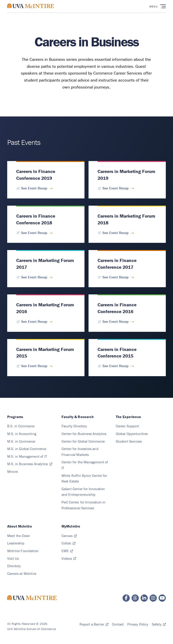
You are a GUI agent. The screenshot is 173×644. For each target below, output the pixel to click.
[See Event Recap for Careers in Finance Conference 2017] (116, 277)
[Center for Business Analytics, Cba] (84, 434)
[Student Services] (129, 441)
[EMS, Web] (67, 551)
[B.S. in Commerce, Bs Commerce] (21, 426)
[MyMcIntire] (71, 526)
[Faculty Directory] (74, 426)
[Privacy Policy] (138, 624)
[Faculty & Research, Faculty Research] (78, 417)
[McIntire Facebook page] (126, 598)
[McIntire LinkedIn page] (144, 598)
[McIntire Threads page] (135, 598)
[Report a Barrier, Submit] (94, 624)
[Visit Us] (13, 558)
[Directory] (14, 566)
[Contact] (118, 624)
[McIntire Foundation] (23, 551)
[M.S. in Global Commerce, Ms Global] (27, 449)
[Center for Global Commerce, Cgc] (83, 441)
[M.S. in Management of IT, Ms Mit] (27, 456)
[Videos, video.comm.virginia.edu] (69, 558)
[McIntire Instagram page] (153, 598)
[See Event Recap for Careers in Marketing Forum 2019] (116, 188)
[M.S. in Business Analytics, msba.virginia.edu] (30, 464)
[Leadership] (16, 543)
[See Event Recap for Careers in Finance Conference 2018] (34, 232)
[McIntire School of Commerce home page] (31, 10)
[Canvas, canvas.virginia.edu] (69, 536)
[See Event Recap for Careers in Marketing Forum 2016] (34, 321)
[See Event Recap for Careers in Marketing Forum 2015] (34, 366)
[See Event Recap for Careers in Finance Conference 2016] (116, 321)
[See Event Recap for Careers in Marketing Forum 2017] (34, 277)
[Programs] (15, 417)
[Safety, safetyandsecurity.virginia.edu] (159, 624)
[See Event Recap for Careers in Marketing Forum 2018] (116, 232)
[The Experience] (128, 417)
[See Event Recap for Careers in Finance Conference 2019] (34, 188)
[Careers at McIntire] (22, 573)
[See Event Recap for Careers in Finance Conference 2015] (116, 366)
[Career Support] (127, 426)
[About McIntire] (20, 526)
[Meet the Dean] (19, 536)
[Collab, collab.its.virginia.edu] (68, 543)
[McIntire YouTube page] (162, 598)
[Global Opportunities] (132, 434)
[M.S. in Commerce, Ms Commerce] (21, 441)
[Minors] (13, 471)
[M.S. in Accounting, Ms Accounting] (22, 434)
